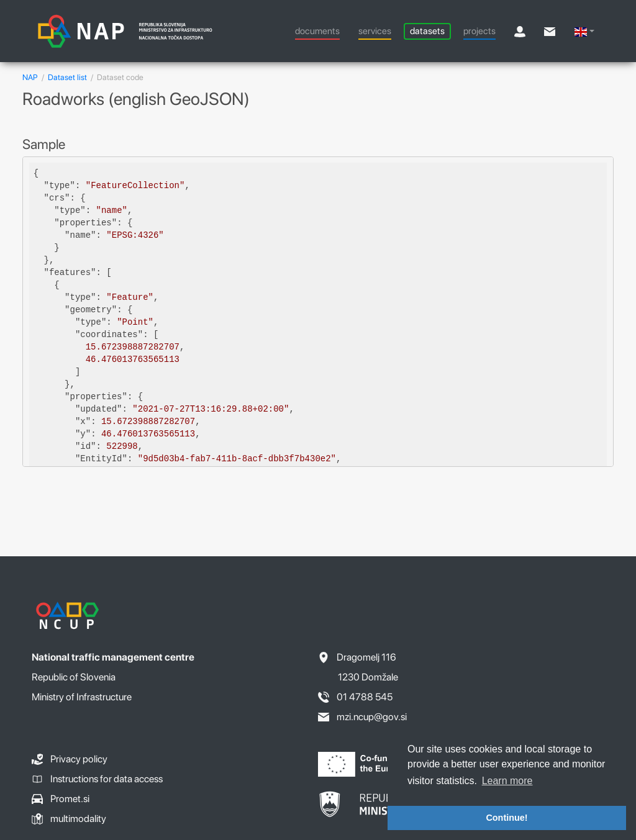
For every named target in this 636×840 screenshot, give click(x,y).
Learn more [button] (507, 781)
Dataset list (67, 77)
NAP (30, 77)
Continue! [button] (507, 818)
